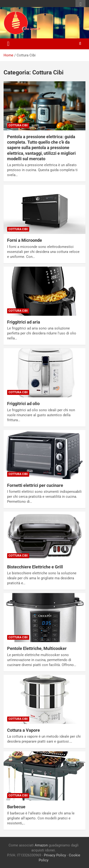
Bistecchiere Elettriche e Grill (35, 567)
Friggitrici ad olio (23, 404)
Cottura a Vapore (23, 730)
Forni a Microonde (25, 240)
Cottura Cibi (18, 125)
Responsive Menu (80, 4)
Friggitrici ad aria (24, 322)
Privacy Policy (55, 855)
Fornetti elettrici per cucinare (35, 485)
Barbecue (16, 807)
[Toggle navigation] (8, 44)
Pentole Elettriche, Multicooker (37, 648)
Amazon (41, 845)
